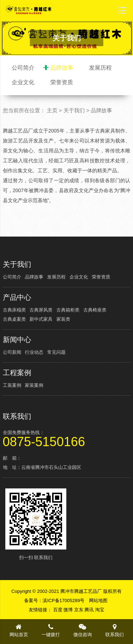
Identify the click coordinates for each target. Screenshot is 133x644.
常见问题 (56, 352)
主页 (52, 110)
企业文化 (23, 82)
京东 (79, 610)
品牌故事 (62, 68)
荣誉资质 (62, 82)
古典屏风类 (41, 310)
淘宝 (100, 610)
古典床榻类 (14, 310)
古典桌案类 (14, 319)
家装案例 (34, 385)
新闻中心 (17, 340)
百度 (59, 610)
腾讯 (90, 610)
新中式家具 (41, 319)
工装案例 (12, 385)
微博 (69, 610)
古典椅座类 (95, 310)
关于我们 (74, 110)
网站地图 (98, 600)
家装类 (63, 319)
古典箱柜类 (68, 310)
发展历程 (100, 68)
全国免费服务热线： (67, 438)
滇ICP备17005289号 (64, 600)
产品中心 (17, 297)
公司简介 (23, 68)
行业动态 (34, 352)
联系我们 (17, 416)
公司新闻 (12, 352)
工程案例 (17, 373)
